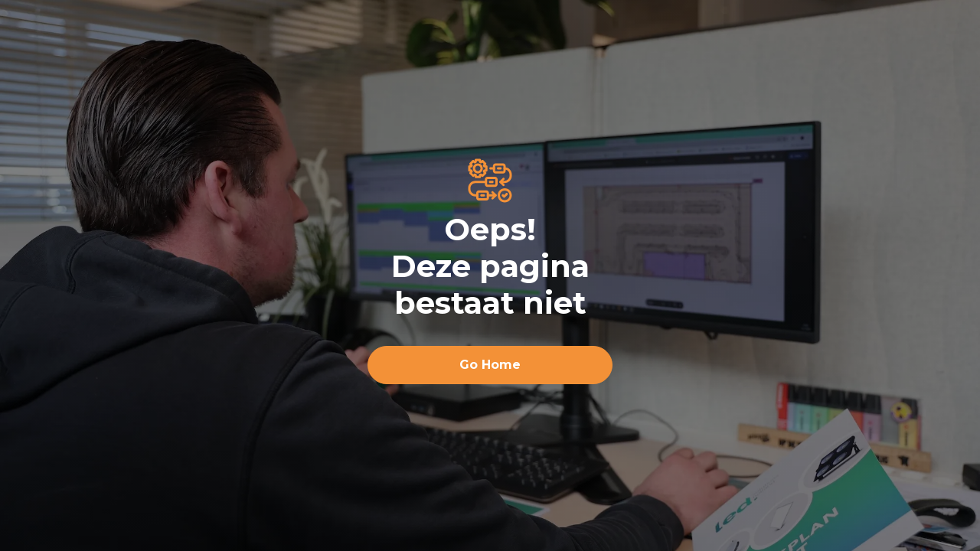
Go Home (490, 365)
